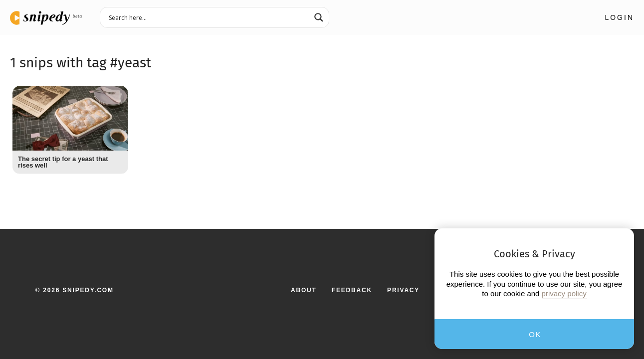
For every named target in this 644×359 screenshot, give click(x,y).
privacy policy (564, 293)
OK (535, 334)
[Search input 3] (208, 17)
